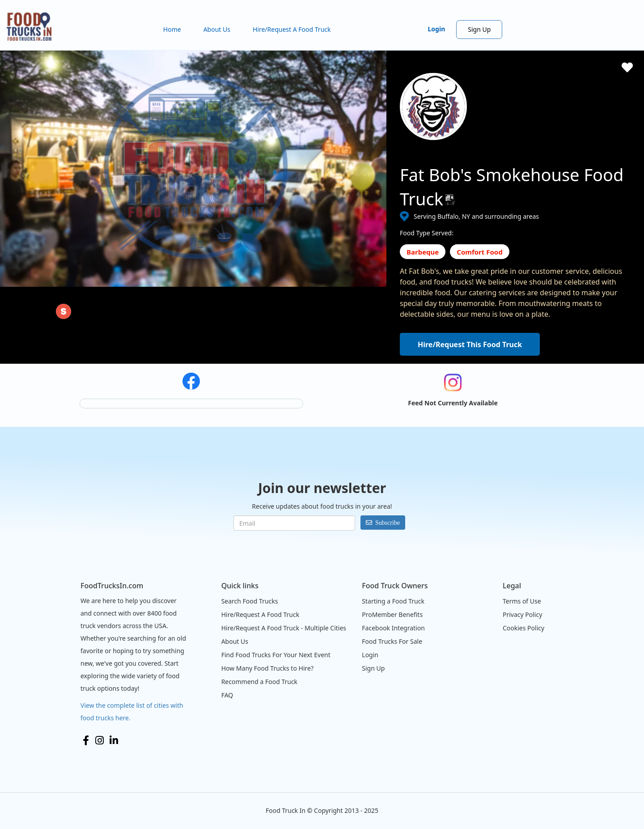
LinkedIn (114, 740)
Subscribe (388, 523)
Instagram (100, 740)
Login (437, 29)
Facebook (86, 740)
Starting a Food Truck (393, 601)
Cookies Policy (523, 628)
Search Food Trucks (250, 601)
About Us (217, 29)
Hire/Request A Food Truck (292, 29)
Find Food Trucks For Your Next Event (276, 655)
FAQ (227, 695)
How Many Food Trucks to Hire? (267, 668)
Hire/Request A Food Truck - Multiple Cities (284, 628)
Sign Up (479, 29)
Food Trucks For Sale (392, 641)
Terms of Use (522, 601)
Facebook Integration (393, 628)
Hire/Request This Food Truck (470, 344)
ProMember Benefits (392, 614)
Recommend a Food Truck (259, 682)
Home (172, 29)
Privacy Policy (522, 614)
